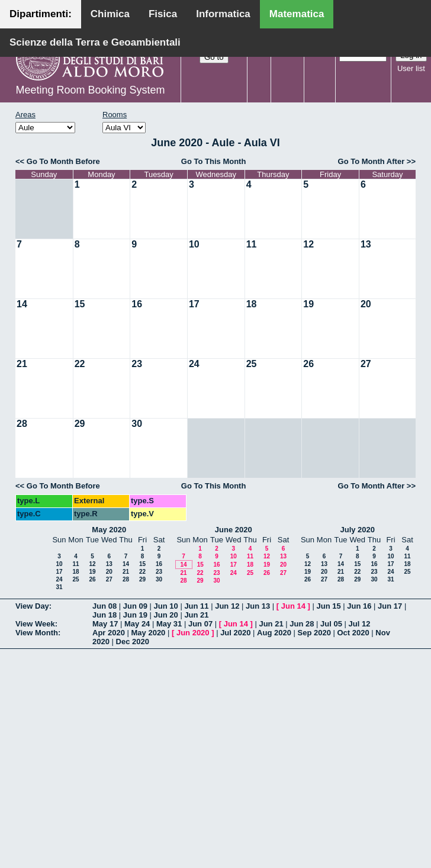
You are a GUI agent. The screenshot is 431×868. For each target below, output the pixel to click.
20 (366, 304)
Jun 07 (200, 624)
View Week (35, 624)
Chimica (110, 14)
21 (22, 364)
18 (252, 304)
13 (366, 244)
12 (308, 244)
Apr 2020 (109, 633)
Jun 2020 (193, 633)
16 (137, 304)
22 (80, 364)
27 (366, 364)
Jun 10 (166, 606)
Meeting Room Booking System (90, 90)
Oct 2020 (353, 633)
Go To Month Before (63, 161)
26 (308, 364)
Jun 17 (390, 606)
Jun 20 (166, 615)
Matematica (297, 14)
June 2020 (234, 530)
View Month (37, 633)
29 (80, 424)
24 (194, 364)
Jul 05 (331, 624)
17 (194, 304)
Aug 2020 (274, 633)
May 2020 (109, 530)
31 (59, 587)
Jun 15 (328, 606)
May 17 (105, 624)
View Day (32, 606)
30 (137, 424)
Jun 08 (104, 606)
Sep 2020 (314, 633)
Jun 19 (135, 615)
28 (22, 424)
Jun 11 (196, 606)
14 (22, 304)
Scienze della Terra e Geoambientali (95, 42)
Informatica (223, 14)
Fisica (163, 14)
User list (411, 68)
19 (308, 304)
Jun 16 (359, 606)
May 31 (169, 624)
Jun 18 (104, 615)
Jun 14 (293, 606)
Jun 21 (196, 615)
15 (80, 304)
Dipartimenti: (41, 14)
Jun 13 (258, 606)
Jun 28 (302, 624)
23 (137, 364)
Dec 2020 (133, 642)
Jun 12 (227, 606)
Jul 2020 (235, 633)
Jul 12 (360, 624)
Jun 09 (135, 606)
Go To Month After (372, 161)
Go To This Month (214, 161)
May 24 (137, 624)
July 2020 (357, 530)
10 (194, 244)
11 (252, 244)
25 (252, 364)
